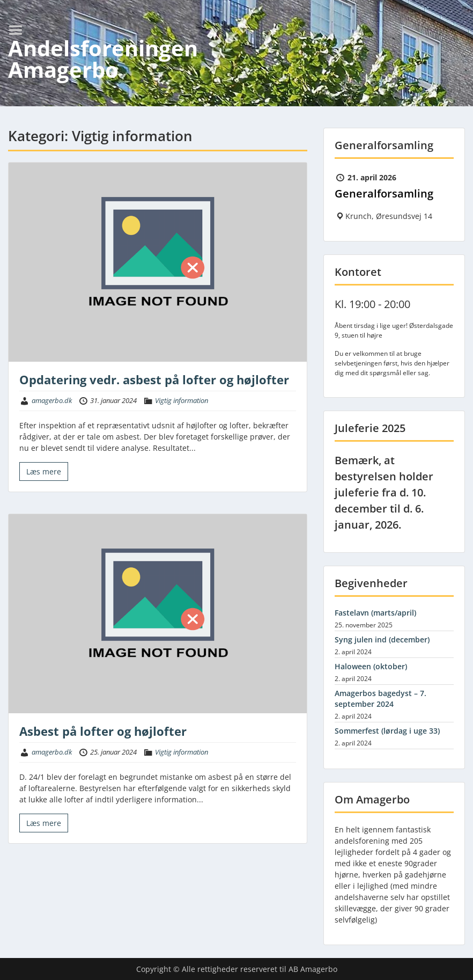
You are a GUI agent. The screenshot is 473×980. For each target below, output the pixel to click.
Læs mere (44, 471)
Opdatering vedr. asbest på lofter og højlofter (154, 379)
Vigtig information (182, 400)
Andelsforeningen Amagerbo (103, 59)
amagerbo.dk (52, 400)
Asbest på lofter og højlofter (103, 731)
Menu (19, 30)
